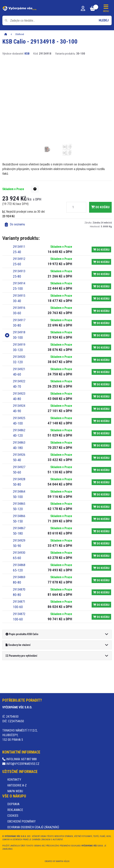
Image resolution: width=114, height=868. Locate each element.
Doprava (13, 804)
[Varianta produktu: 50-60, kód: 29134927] (43, 470)
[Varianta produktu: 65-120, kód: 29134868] (43, 568)
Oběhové (20, 34)
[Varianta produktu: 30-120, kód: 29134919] (43, 348)
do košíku (100, 207)
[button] (35, 189)
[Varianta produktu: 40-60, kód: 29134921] (43, 372)
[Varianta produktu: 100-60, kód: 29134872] (43, 617)
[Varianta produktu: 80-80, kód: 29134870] (43, 592)
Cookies (13, 816)
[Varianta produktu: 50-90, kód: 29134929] (43, 543)
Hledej (104, 20)
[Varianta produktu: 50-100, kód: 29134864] (43, 494)
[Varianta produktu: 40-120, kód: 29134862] (43, 433)
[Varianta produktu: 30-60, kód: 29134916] (43, 311)
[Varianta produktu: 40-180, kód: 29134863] (43, 445)
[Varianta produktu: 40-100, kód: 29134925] (43, 421)
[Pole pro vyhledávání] (57, 20)
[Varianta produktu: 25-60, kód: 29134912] (43, 262)
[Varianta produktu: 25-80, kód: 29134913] (43, 274)
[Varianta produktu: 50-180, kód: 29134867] (43, 531)
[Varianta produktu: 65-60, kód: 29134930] (43, 556)
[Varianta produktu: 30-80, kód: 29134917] (43, 323)
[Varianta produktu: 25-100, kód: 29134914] (43, 286)
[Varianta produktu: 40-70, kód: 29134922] (43, 384)
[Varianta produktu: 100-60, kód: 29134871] (43, 605)
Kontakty (14, 780)
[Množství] (73, 207)
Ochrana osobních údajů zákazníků (33, 827)
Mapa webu (15, 791)
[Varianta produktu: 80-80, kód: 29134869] (43, 580)
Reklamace (15, 810)
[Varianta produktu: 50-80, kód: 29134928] (43, 482)
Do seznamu (15, 225)
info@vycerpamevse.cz (21, 764)
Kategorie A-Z (17, 785)
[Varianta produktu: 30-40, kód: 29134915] (43, 299)
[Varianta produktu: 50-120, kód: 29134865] (43, 507)
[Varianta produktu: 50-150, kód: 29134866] (43, 519)
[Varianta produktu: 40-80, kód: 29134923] (43, 396)
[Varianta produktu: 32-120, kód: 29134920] (43, 360)
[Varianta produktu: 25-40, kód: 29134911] (43, 250)
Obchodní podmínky (22, 821)
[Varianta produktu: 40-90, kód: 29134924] (43, 409)
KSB (27, 54)
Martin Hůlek (63, 861)
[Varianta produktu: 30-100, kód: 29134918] (43, 335)
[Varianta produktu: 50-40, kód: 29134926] (43, 458)
